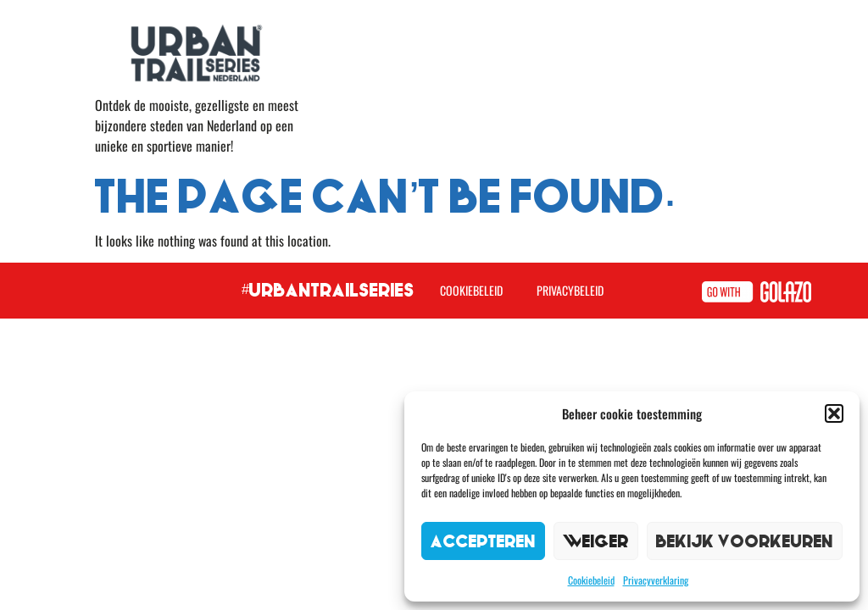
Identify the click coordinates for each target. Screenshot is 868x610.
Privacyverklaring (656, 580)
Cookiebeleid (591, 580)
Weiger (596, 541)
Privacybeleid (570, 290)
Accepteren (483, 541)
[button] (834, 413)
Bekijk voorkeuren (745, 541)
